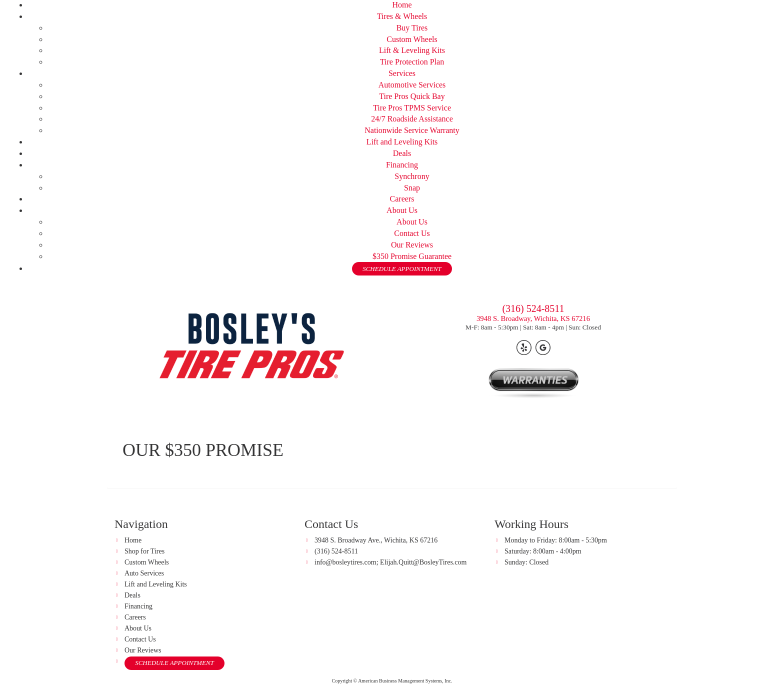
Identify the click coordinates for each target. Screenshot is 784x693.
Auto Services (144, 573)
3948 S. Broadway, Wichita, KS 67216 (533, 318)
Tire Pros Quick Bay (412, 96)
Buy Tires (412, 28)
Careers (402, 199)
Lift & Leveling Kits (412, 50)
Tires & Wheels (402, 16)
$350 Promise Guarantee (412, 256)
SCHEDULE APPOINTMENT (402, 269)
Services (402, 73)
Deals (402, 153)
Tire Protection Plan (412, 62)
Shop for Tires (144, 551)
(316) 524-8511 (533, 308)
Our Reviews (412, 245)
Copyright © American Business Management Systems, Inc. (392, 681)
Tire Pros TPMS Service (412, 108)
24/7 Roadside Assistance (412, 119)
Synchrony (412, 176)
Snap (412, 188)
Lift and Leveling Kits (402, 142)
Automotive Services (412, 85)
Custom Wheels (412, 39)
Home (402, 5)
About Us (402, 210)
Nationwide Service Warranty (412, 130)
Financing (402, 165)
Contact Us (412, 233)
